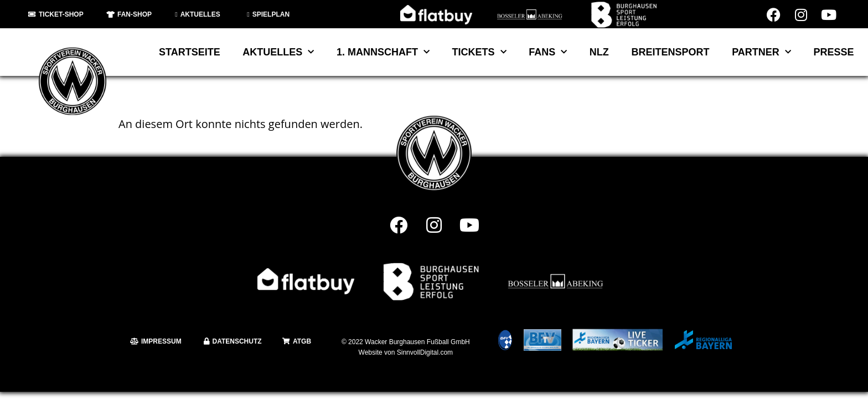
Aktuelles (278, 52)
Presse (833, 52)
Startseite (190, 52)
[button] (24, 375)
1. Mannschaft (383, 52)
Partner (761, 52)
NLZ (599, 52)
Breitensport (670, 52)
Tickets (479, 52)
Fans (548, 52)
